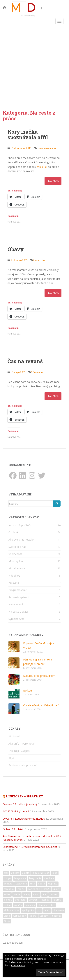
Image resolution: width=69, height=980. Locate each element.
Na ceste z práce (18, 612)
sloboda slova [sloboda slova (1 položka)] (11, 910)
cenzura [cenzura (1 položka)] (8, 884)
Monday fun (16, 561)
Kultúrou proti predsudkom (39, 676)
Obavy (16, 249)
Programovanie (18, 590)
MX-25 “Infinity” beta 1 (16, 811)
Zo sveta (14, 583)
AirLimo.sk (15, 736)
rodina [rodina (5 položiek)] (8, 905)
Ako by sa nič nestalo (21, 540)
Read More (53, 181)
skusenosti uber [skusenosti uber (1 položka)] (47, 905)
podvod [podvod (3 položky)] (54, 894)
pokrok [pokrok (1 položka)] (8, 900)
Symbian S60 (16, 619)
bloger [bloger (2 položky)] (8, 878)
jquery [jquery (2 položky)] (56, 889)
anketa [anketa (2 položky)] (26, 873)
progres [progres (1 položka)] (33, 900)
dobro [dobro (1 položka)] (41, 884)
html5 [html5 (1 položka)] (47, 889)
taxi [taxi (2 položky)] (39, 910)
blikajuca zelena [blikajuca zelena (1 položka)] (41, 873)
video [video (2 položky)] (7, 916)
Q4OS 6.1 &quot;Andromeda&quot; (24, 819)
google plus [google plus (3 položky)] (34, 889)
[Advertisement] (34, 62)
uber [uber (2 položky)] (47, 910)
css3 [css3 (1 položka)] (32, 884)
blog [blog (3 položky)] (55, 873)
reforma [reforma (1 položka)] (57, 900)
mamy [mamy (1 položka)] (27, 894)
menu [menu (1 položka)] (36, 894)
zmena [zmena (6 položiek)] (33, 916)
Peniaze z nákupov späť (23, 765)
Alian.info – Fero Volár (22, 744)
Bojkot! (28, 691)
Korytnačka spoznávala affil (28, 135)
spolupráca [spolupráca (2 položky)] (28, 910)
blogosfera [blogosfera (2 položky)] (20, 878)
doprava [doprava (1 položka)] (53, 884)
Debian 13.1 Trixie (13, 829)
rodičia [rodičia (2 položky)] (18, 905)
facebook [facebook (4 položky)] (9, 889)
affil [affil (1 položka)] (6, 873)
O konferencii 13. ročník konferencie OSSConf (30, 847)
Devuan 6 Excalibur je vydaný (20, 804)
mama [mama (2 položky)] (17, 894)
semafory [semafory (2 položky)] (30, 905)
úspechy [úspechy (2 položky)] (44, 916)
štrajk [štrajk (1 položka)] (7, 921)
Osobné (13, 532)
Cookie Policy (18, 965)
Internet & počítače (20, 525)
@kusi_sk (42, 167)
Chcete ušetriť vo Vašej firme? (41, 705)
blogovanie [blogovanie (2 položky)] (35, 878)
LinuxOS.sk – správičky (24, 796)
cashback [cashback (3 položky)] (49, 878)
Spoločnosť (15, 554)
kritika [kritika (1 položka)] (7, 894)
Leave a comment (47, 148)
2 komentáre (40, 260)
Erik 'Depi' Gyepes (19, 751)
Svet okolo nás (17, 547)
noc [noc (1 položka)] (44, 894)
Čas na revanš (25, 361)
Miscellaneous (17, 568)
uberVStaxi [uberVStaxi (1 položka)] (58, 910)
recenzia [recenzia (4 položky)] (45, 900)
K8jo (11, 758)
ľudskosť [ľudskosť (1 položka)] (56, 916)
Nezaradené (16, 604)
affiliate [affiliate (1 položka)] (15, 873)
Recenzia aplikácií (19, 597)
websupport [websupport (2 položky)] (20, 916)
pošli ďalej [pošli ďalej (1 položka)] (20, 900)
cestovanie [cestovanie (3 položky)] (21, 884)
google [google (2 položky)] (21, 889)
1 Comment (37, 372)
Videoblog (14, 576)
